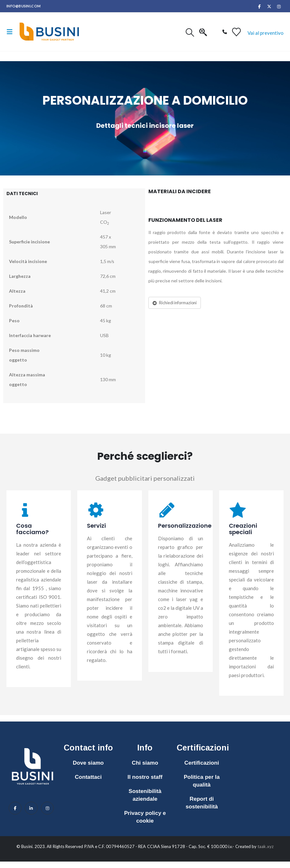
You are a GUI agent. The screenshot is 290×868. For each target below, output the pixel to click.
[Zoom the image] (33, 745)
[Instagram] (279, 6)
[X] (269, 6)
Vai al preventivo (266, 33)
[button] (12, 32)
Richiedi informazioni (175, 303)
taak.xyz (266, 846)
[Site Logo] (49, 32)
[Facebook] (259, 6)
